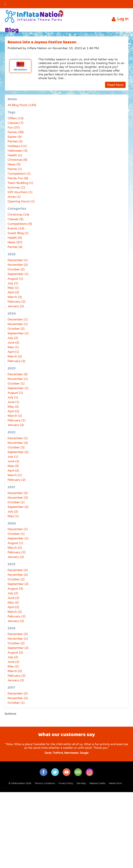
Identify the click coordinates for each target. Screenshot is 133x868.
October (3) (16, 447)
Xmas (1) (14, 197)
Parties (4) (15, 247)
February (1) (16, 420)
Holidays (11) (17, 146)
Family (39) (16, 132)
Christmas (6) (17, 160)
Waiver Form (115, 783)
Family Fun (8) (18, 178)
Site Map (81, 783)
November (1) (18, 324)
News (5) (14, 164)
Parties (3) (15, 141)
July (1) (13, 283)
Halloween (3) (18, 151)
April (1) (13, 352)
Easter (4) (15, 137)
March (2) (15, 356)
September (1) (18, 274)
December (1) (18, 260)
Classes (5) (15, 219)
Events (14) (16, 228)
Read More (115, 85)
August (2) (15, 652)
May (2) (13, 407)
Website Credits (97, 783)
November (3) (18, 443)
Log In (120, 19)
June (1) (13, 402)
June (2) (13, 343)
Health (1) (15, 155)
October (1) (16, 383)
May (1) (13, 288)
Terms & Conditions (45, 783)
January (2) (16, 306)
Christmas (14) (18, 215)
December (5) (18, 374)
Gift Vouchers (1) (20, 192)
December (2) (18, 493)
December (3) (18, 634)
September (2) (18, 452)
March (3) (15, 297)
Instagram (89, 772)
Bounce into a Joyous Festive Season (42, 42)
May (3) (13, 466)
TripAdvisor (78, 772)
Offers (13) (16, 118)
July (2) (13, 338)
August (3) (15, 589)
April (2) (13, 292)
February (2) (16, 302)
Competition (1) (19, 174)
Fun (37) (14, 127)
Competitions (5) (20, 224)
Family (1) (15, 169)
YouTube (124, 4)
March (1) (15, 416)
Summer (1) (16, 187)
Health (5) (15, 238)
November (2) (18, 265)
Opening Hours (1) (21, 201)
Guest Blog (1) (18, 233)
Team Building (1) (20, 183)
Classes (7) (15, 123)
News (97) (15, 242)
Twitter (106, 4)
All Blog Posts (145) (22, 105)
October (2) (16, 269)
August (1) (15, 279)
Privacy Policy (66, 783)
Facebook (115, 4)
